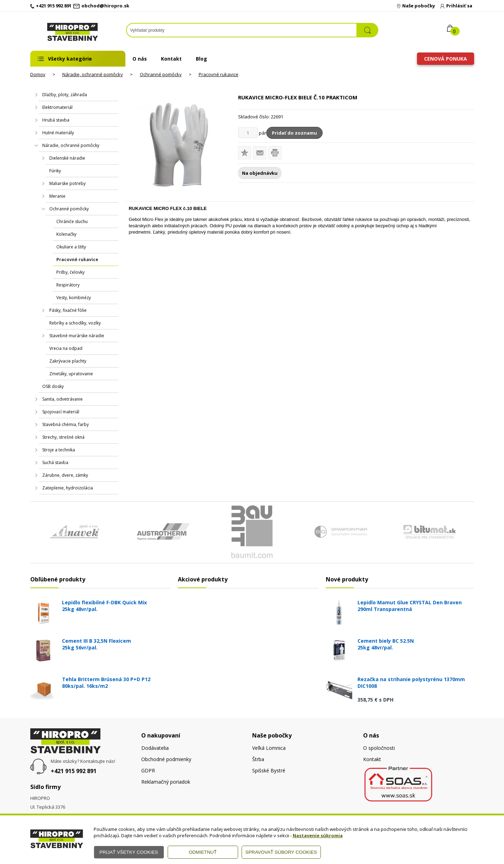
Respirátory (68, 285)
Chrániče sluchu (72, 221)
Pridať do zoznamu (294, 133)
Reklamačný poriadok (166, 782)
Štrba (258, 759)
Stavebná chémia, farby (66, 424)
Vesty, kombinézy (74, 298)
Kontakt (171, 59)
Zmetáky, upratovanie (71, 374)
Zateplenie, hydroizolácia (68, 488)
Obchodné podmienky (166, 759)
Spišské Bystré (269, 770)
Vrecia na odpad (66, 348)
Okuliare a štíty (71, 247)
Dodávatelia (155, 748)
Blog (201, 59)
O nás (140, 59)
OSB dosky (53, 386)
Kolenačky (66, 234)
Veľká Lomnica (269, 748)
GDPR (148, 770)
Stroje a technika (59, 450)
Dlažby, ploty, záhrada (65, 95)
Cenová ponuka (446, 59)
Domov (38, 74)
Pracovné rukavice (219, 74)
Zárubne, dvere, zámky (65, 475)
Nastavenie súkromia (318, 835)
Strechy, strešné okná (63, 437)
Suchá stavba (55, 462)
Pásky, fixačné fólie (68, 310)
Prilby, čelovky (70, 272)
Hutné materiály (58, 133)
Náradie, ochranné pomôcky (93, 74)
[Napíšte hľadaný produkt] (242, 30)
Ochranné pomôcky (161, 74)
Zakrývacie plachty (68, 361)
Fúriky (55, 171)
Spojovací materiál (61, 412)
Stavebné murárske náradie (77, 336)
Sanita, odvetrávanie (63, 399)
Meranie (57, 196)
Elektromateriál (57, 107)
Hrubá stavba (56, 120)
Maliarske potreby (67, 183)
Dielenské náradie (67, 158)
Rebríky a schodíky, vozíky (75, 323)
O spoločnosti (379, 748)
